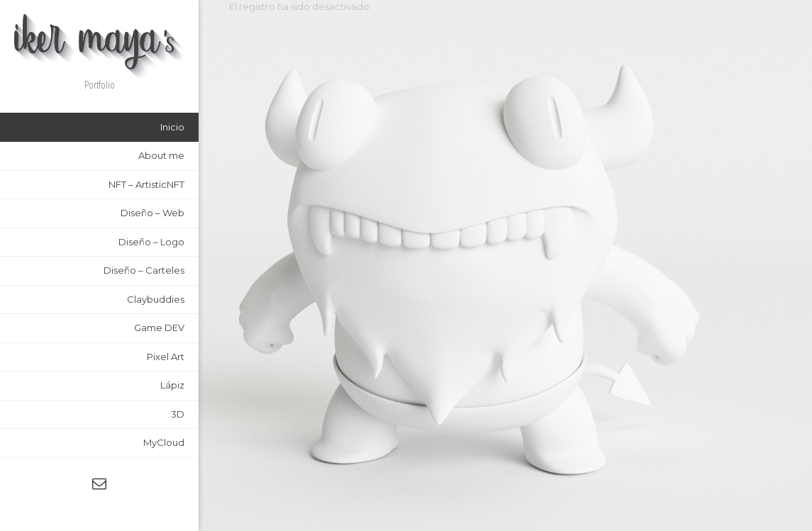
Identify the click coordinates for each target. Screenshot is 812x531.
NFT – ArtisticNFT (146, 184)
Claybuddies (156, 299)
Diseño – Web (152, 213)
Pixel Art (166, 357)
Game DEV (159, 328)
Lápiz (172, 385)
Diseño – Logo (151, 242)
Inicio (172, 127)
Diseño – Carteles (144, 270)
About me (161, 155)
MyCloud (164, 442)
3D (178, 414)
